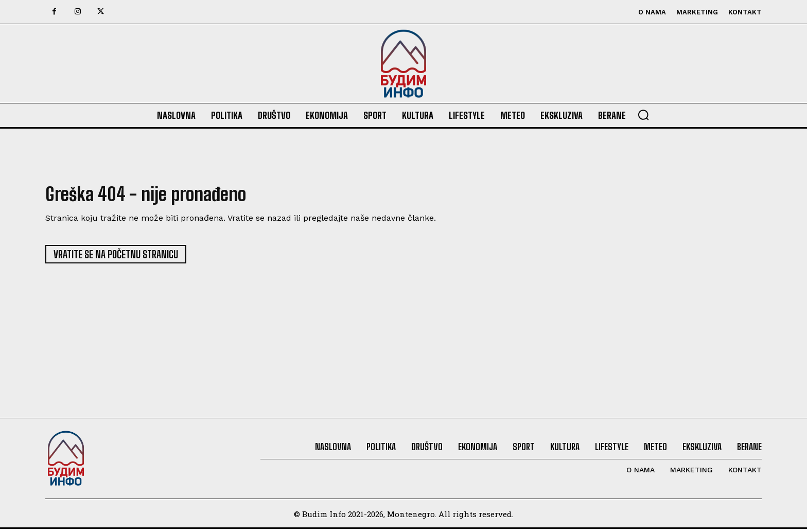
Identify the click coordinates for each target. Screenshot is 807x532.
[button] (643, 115)
